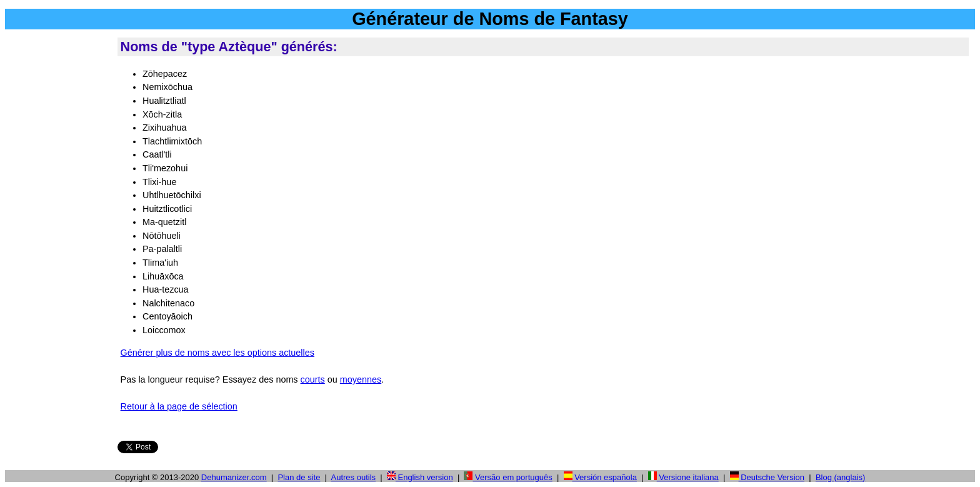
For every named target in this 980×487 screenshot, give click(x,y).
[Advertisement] (59, 224)
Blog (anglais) (841, 477)
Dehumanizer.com (234, 477)
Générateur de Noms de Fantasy (490, 19)
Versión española (600, 477)
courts (313, 379)
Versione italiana (683, 477)
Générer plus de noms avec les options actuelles (217, 353)
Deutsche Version (767, 477)
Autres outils (354, 477)
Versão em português (508, 477)
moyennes (361, 379)
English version (420, 477)
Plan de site (299, 477)
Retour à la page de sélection (179, 406)
